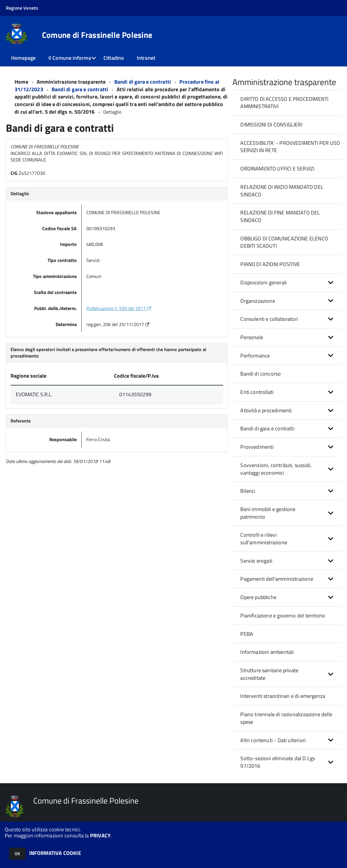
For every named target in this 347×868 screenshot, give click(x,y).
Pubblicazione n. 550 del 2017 (119, 308)
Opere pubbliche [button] (258, 597)
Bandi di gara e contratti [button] (267, 428)
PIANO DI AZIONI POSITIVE (270, 264)
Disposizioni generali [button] (263, 282)
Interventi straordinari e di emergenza (283, 696)
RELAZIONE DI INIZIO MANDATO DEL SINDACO (282, 191)
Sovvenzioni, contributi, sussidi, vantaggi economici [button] (276, 469)
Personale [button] (252, 337)
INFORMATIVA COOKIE (55, 853)
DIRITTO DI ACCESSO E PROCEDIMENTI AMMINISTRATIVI (284, 103)
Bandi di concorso (261, 374)
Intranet (146, 58)
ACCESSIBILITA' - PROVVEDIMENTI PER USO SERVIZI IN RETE (290, 147)
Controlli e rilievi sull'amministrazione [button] (264, 539)
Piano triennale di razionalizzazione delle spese (286, 718)
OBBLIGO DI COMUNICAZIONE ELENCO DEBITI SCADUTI (284, 242)
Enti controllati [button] (257, 392)
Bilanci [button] (248, 491)
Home (21, 82)
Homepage (23, 58)
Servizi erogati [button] (256, 561)
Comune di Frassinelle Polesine (97, 35)
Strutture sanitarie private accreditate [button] (269, 674)
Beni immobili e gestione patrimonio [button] (268, 513)
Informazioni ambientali (267, 652)
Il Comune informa (70, 58)
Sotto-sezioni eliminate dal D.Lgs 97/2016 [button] (278, 762)
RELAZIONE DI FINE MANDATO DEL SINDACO (280, 216)
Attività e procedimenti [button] (266, 410)
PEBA (247, 634)
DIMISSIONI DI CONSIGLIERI (271, 125)
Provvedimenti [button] (257, 447)
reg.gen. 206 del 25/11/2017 (118, 324)
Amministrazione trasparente (71, 82)
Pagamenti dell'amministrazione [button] (277, 579)
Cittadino (114, 58)
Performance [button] (255, 356)
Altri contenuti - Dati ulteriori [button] (273, 740)
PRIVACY (100, 836)
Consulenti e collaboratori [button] (269, 319)
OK (17, 854)
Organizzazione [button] (258, 301)
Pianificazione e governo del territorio (283, 616)
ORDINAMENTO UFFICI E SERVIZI (277, 169)
